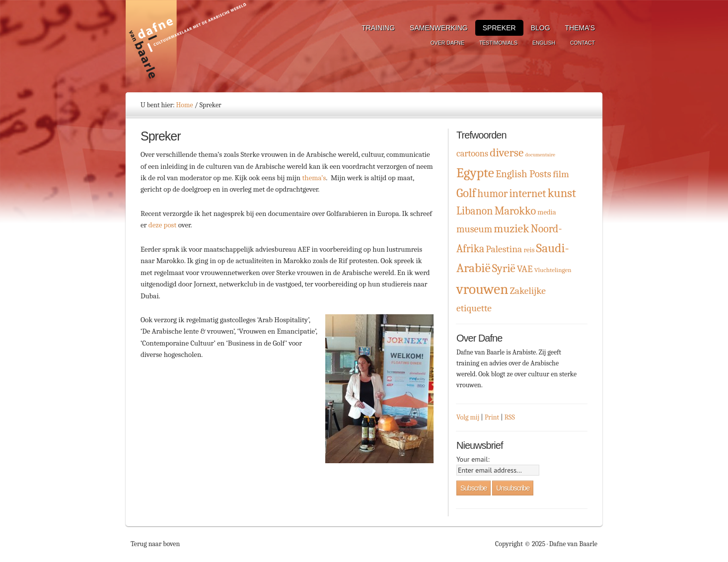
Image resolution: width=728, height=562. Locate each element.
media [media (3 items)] (546, 212)
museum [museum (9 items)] (474, 229)
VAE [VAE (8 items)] (525, 269)
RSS (510, 417)
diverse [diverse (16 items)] (507, 153)
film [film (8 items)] (561, 174)
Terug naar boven (155, 544)
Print (492, 417)
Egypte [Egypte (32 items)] (475, 173)
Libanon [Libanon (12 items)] (475, 211)
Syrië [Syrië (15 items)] (504, 268)
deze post (163, 225)
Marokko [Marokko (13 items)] (515, 211)
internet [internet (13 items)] (527, 194)
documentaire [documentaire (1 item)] (540, 155)
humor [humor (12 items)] (492, 193)
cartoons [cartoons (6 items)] (472, 154)
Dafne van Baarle (188, 46)
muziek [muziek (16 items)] (511, 229)
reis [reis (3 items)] (529, 250)
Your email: (473, 459)
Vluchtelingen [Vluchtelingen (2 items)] (553, 270)
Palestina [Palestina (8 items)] (504, 249)
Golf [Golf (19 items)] (466, 193)
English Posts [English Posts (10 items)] (523, 174)
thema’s (314, 178)
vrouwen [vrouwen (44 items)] (482, 289)
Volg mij (468, 417)
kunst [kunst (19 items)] (562, 193)
